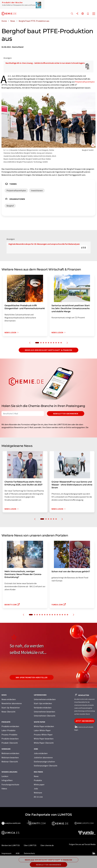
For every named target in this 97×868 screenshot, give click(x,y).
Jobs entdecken (41, 753)
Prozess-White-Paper (43, 735)
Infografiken (7, 780)
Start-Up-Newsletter (11, 708)
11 (57, 615)
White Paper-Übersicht (44, 743)
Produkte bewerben (10, 739)
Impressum (6, 853)
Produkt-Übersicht (10, 743)
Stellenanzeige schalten (44, 762)
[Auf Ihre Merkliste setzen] (88, 14)
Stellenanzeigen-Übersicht (46, 766)
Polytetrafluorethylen (85, 82)
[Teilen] (77, 14)
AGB (18, 853)
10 (61, 343)
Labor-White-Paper (42, 730)
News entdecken (9, 699)
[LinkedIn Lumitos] (94, 853)
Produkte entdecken (10, 726)
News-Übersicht (8, 712)
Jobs (36, 789)
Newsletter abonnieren (66, 414)
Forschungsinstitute (10, 784)
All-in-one (38, 797)
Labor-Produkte (8, 730)
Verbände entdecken (43, 708)
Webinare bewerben (10, 757)
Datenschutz (29, 853)
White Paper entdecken (44, 726)
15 (67, 615)
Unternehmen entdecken (45, 699)
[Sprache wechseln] (83, 14)
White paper (39, 784)
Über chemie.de (47, 845)
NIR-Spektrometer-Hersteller (32, 677)
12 (60, 615)
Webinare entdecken (10, 753)
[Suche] (72, 14)
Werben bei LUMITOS (11, 845)
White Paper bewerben (44, 739)
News (36, 776)
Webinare (38, 793)
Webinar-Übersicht (10, 762)
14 (65, 615)
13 (62, 615)
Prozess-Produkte (9, 735)
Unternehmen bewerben (44, 712)
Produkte (38, 780)
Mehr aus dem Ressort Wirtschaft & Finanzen (48, 350)
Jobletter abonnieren (43, 757)
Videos (4, 789)
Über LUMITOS (30, 845)
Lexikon (5, 776)
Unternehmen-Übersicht (45, 716)
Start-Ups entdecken (43, 703)
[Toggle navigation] (94, 14)
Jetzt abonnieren (85, 721)
